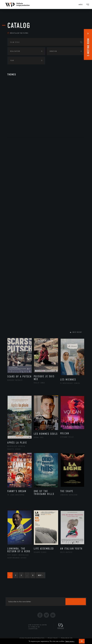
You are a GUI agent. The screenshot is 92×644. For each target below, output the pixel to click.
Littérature (18, 108)
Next (40, 575)
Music (15, 112)
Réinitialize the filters (18, 33)
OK (82, 641)
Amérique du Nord (21, 155)
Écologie (14, 176)
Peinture (16, 121)
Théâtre (16, 133)
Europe (16, 167)
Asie (14, 163)
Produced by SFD (67, 638)
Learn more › (70, 641)
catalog (19, 25)
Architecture (18, 91)
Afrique (16, 150)
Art (11, 83)
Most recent (77, 332)
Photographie (19, 125)
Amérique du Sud (20, 159)
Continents (15, 142)
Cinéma (16, 104)
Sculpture (17, 129)
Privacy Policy (53, 638)
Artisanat (17, 96)
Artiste (16, 100)
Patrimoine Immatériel (23, 117)
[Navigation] (81, 4)
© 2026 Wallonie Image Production (32, 638)
